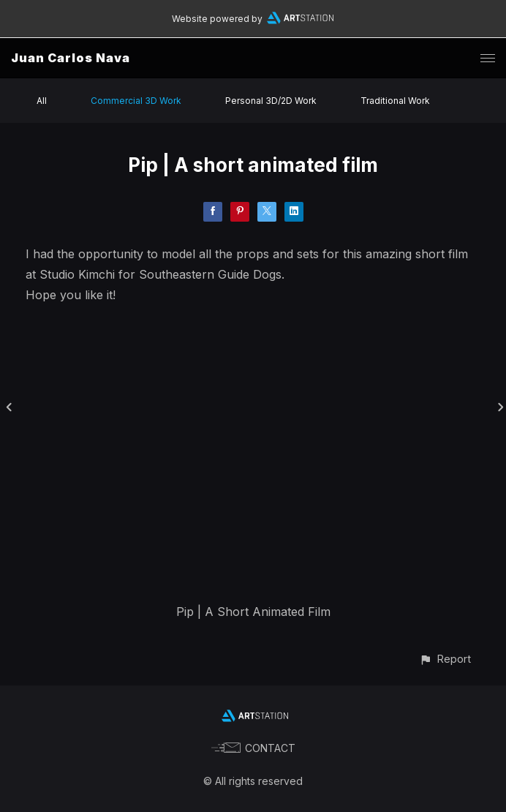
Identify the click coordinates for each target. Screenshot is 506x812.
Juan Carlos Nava (71, 58)
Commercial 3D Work (136, 101)
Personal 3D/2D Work (271, 101)
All (42, 101)
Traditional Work (395, 101)
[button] (445, 659)
